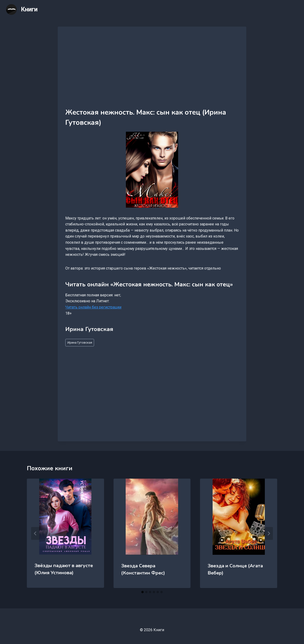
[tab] (142, 592)
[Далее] (269, 533)
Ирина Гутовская (80, 343)
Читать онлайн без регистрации (93, 307)
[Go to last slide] (35, 533)
